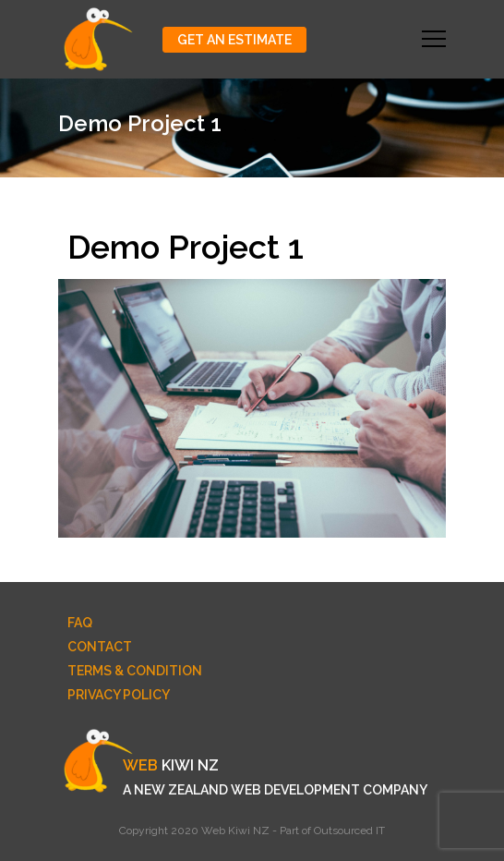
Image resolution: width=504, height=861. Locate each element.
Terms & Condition (135, 671)
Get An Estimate (234, 40)
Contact (100, 647)
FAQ (80, 623)
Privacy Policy (119, 695)
